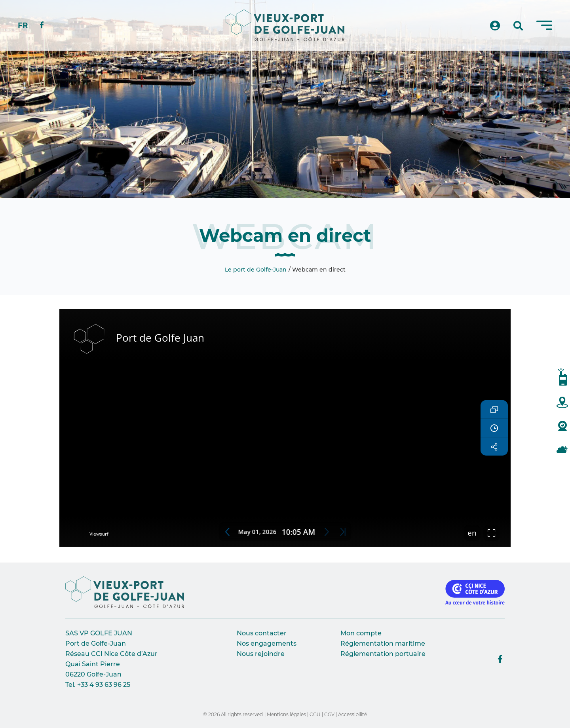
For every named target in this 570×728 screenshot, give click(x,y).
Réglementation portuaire (383, 654)
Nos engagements (267, 643)
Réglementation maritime (383, 643)
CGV (329, 714)
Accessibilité (352, 714)
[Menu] (544, 25)
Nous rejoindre (261, 654)
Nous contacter (262, 633)
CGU (315, 714)
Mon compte (361, 633)
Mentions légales (286, 714)
